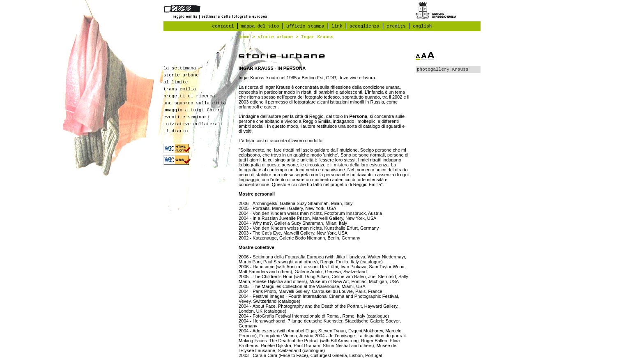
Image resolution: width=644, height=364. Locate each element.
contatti (223, 26)
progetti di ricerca (189, 96)
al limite (176, 82)
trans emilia (180, 89)
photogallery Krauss (443, 69)
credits (396, 26)
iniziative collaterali (193, 124)
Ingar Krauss (317, 37)
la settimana (180, 68)
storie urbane (275, 37)
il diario (176, 131)
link (337, 26)
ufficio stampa (305, 26)
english (422, 26)
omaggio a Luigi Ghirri (193, 110)
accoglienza (365, 26)
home (244, 37)
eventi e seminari (186, 117)
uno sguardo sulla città (195, 103)
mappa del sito (260, 26)
